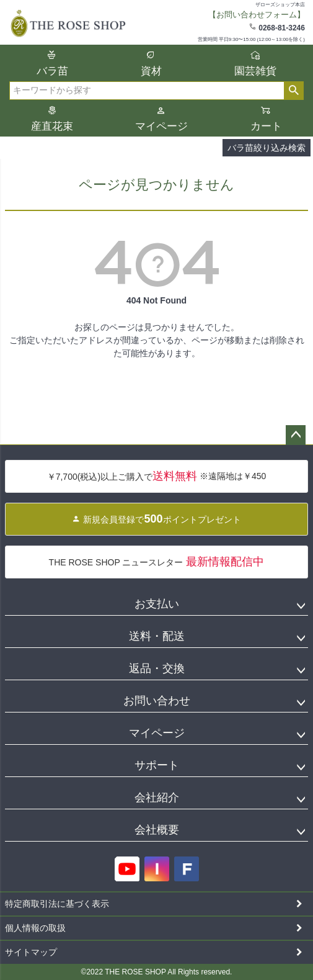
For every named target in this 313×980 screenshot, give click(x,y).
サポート (157, 765)
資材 (151, 71)
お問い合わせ (157, 701)
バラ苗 (52, 71)
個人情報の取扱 (35, 928)
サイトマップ (31, 952)
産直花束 (52, 126)
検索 (293, 91)
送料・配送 (157, 636)
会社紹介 (157, 798)
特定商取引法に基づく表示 (57, 904)
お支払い (157, 604)
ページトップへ (296, 435)
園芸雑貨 (255, 71)
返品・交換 (157, 668)
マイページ (161, 126)
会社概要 (157, 830)
